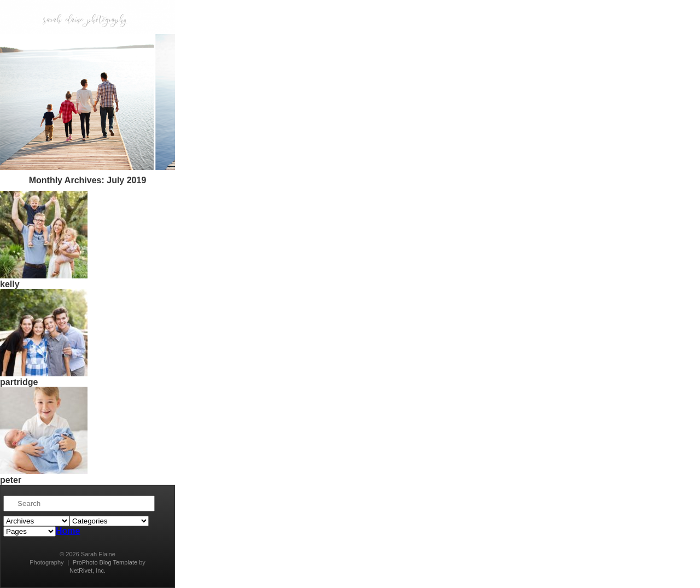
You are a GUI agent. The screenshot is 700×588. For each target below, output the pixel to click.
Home (68, 531)
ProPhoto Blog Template (105, 562)
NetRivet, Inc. (87, 570)
